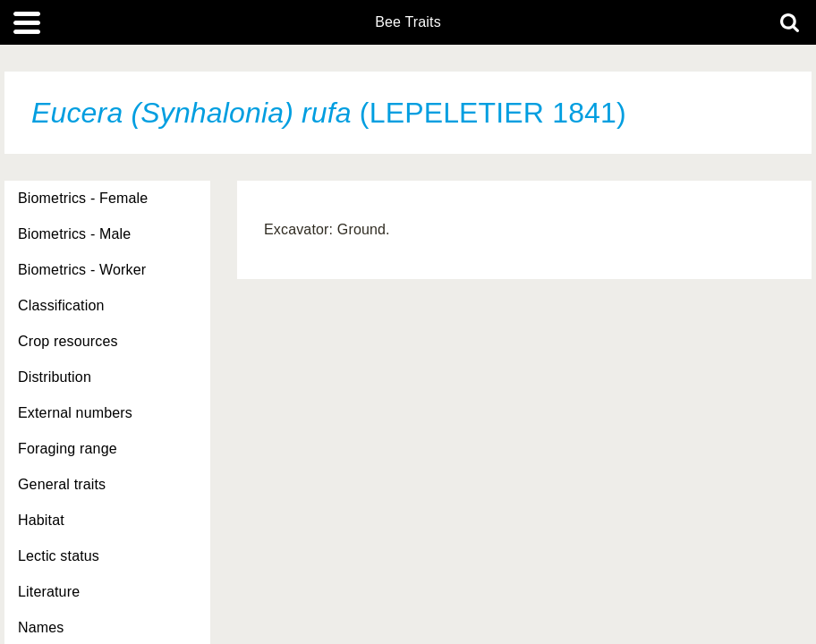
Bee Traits (408, 22)
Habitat (41, 520)
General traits (62, 484)
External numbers (75, 413)
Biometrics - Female (83, 198)
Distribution (55, 377)
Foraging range (68, 449)
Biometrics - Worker (82, 270)
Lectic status (59, 556)
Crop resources (68, 341)
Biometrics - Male (74, 234)
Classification (61, 305)
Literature (49, 592)
